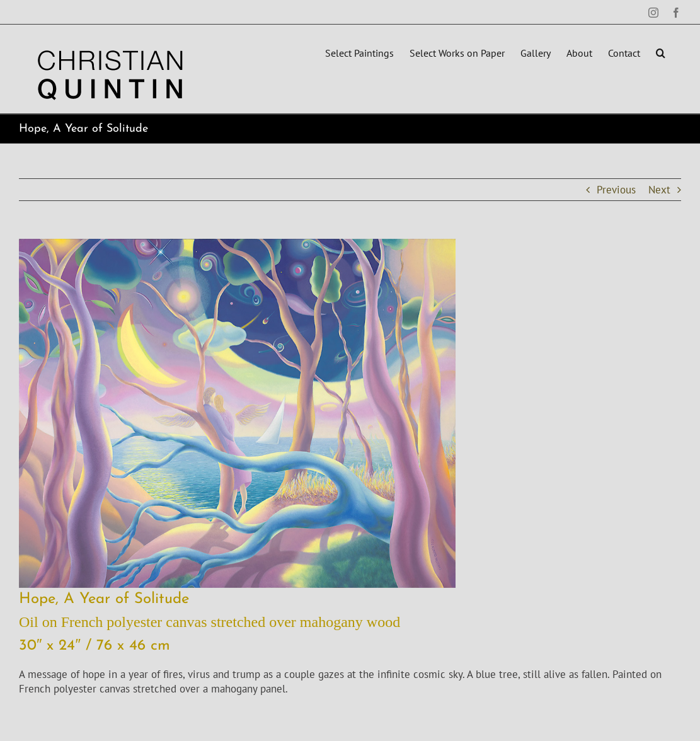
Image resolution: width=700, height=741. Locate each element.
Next (659, 190)
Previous (616, 190)
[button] (661, 52)
